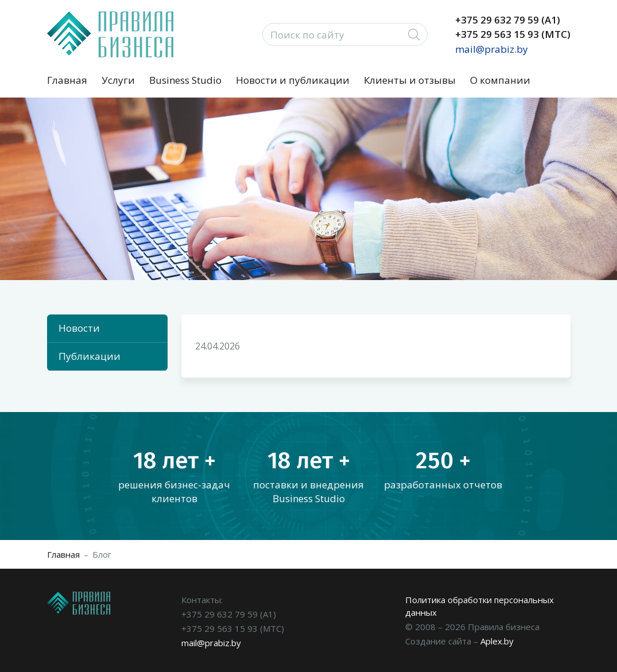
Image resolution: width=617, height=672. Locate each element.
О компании (500, 80)
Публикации (90, 356)
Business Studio (185, 80)
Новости (79, 328)
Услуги (118, 80)
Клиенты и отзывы (410, 80)
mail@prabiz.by (492, 49)
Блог (102, 554)
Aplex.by (497, 641)
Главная (67, 80)
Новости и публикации (293, 80)
